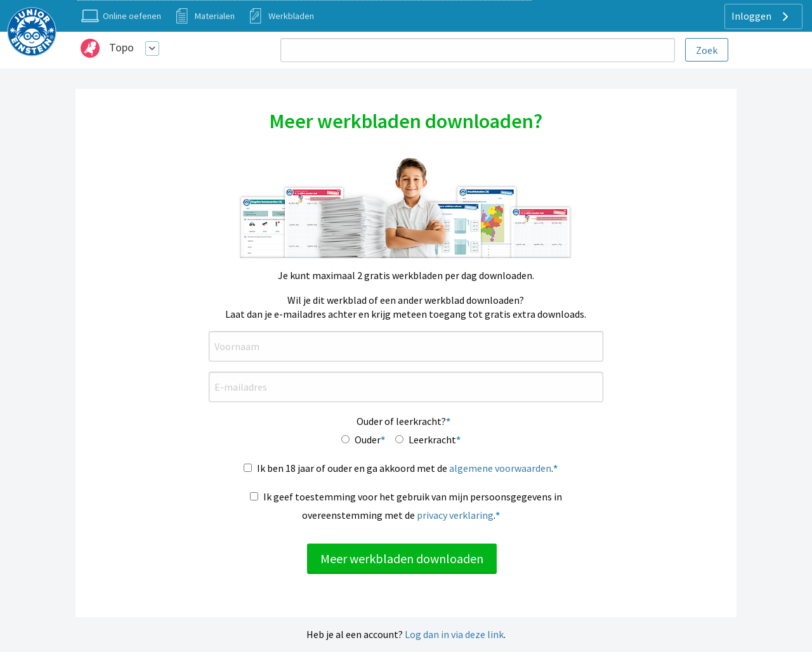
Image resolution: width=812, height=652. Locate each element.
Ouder (368, 440)
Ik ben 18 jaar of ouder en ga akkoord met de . (405, 468)
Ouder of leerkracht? (401, 421)
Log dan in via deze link (454, 634)
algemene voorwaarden (500, 468)
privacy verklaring (455, 515)
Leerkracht (432, 440)
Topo (121, 47)
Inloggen (762, 16)
